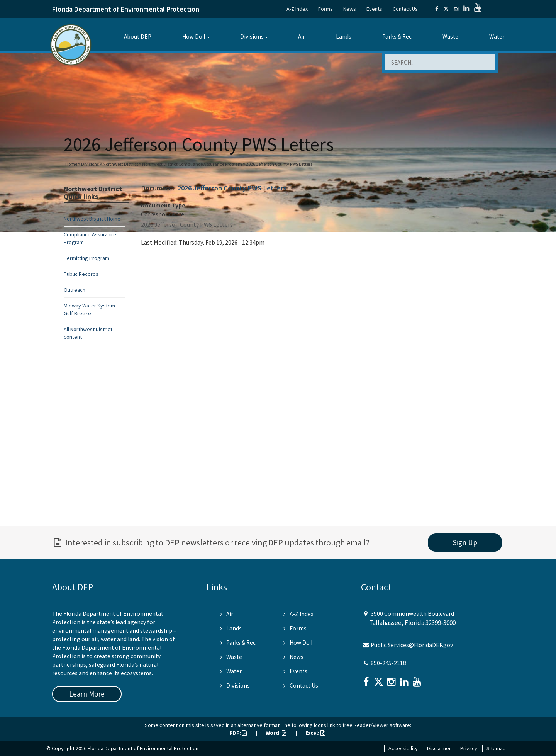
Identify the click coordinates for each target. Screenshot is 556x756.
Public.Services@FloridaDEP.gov (412, 645)
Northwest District (120, 164)
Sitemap (496, 748)
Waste (450, 37)
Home (71, 164)
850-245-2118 (388, 663)
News (350, 9)
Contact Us (405, 9)
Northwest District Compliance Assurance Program (192, 164)
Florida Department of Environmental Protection (126, 9)
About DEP (138, 37)
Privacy (469, 748)
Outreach (75, 290)
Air (302, 37)
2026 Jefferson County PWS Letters (232, 188)
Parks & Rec (397, 37)
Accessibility (403, 748)
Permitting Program (86, 258)
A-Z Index (297, 9)
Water (497, 37)
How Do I (194, 37)
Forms (325, 9)
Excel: (315, 733)
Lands (344, 37)
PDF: (238, 733)
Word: (276, 733)
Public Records (81, 274)
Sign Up (465, 542)
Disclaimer (439, 748)
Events (374, 9)
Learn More (87, 694)
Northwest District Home (92, 219)
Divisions (252, 37)
